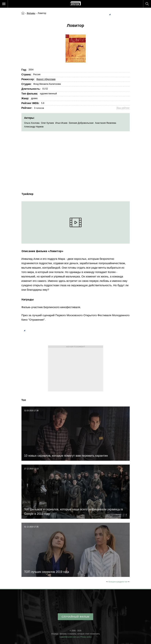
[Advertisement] (76, 159)
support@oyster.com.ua (69, 637)
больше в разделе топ (118, 582)
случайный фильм (75, 617)
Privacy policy (86, 637)
